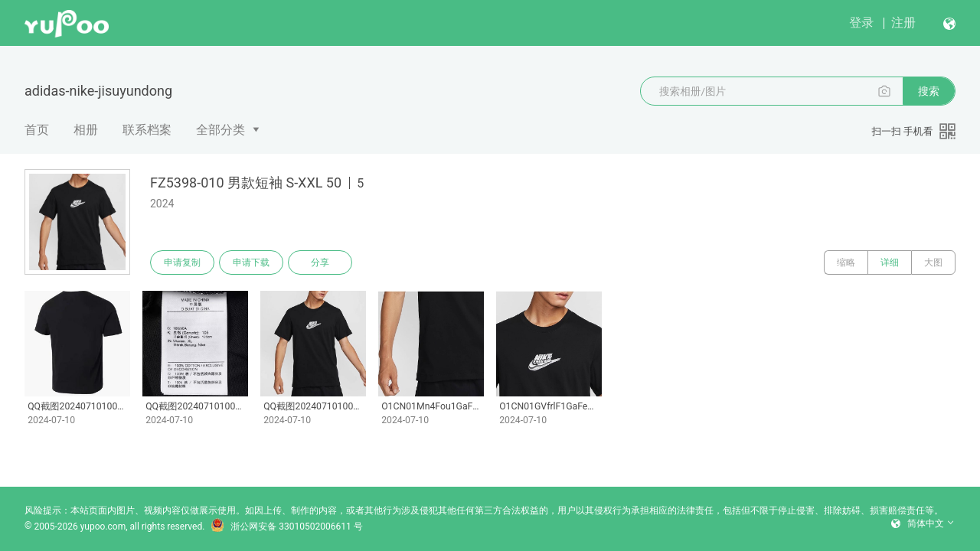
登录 (861, 23)
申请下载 (251, 262)
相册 (86, 130)
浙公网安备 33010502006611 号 (286, 527)
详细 (890, 262)
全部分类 (220, 130)
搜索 (929, 91)
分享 (320, 262)
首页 (37, 130)
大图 (933, 262)
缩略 (846, 262)
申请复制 (182, 262)
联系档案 (147, 130)
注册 (903, 23)
